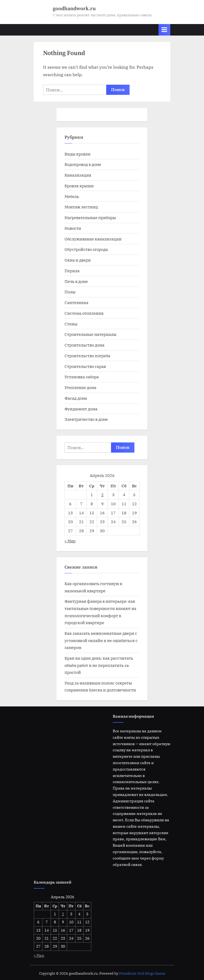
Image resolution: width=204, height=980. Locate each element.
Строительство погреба (87, 356)
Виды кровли (78, 154)
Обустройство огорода (86, 249)
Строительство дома (84, 345)
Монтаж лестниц (81, 207)
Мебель (72, 196)
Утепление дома (80, 387)
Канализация (78, 175)
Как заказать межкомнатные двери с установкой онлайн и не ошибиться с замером (101, 640)
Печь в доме (76, 281)
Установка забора (82, 377)
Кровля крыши (79, 186)
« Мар (70, 541)
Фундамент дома (81, 409)
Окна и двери (78, 260)
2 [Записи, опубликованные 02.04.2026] (102, 495)
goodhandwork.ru (74, 9)
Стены (71, 324)
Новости (73, 228)
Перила (72, 271)
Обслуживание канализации (93, 239)
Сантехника (76, 302)
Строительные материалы (90, 334)
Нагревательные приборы (90, 217)
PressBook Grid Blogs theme (142, 973)
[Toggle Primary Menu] (164, 30)
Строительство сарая (85, 366)
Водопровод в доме (83, 164)
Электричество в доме (86, 419)
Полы (70, 292)
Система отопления (84, 313)
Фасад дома (76, 398)
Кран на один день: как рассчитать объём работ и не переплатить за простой (99, 665)
